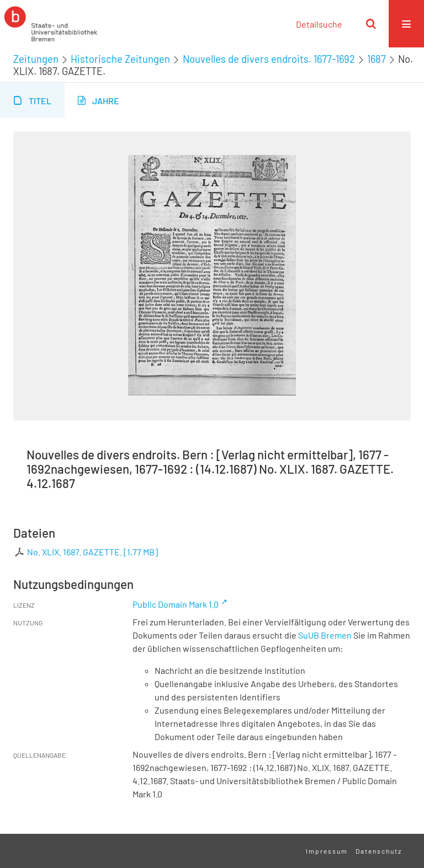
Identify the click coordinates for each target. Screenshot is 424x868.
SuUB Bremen (325, 635)
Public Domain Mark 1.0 (176, 604)
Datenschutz (379, 851)
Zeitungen (36, 59)
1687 (377, 59)
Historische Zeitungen (120, 59)
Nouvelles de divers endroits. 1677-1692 (269, 59)
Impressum (327, 851)
